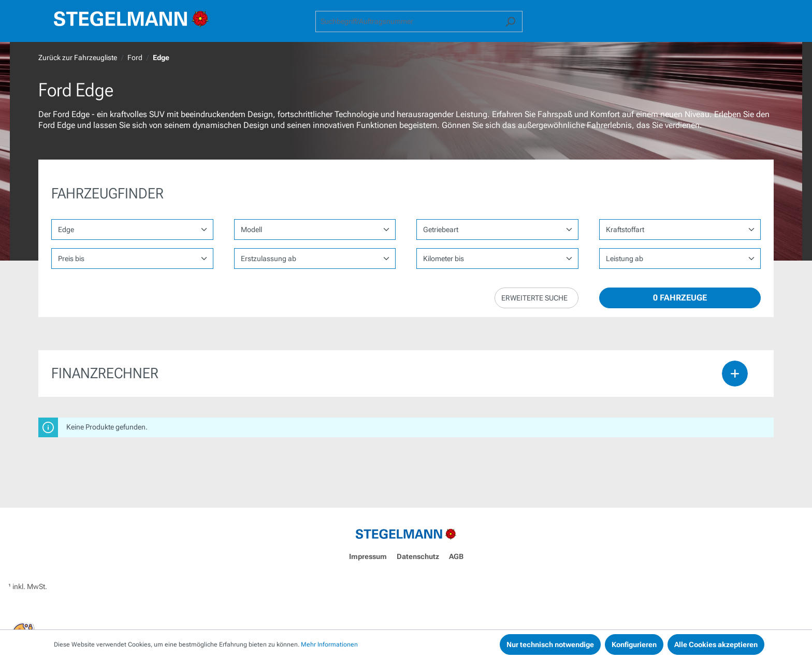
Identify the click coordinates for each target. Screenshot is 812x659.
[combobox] (407, 22)
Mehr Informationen (329, 644)
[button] (536, 298)
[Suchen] (510, 22)
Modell (251, 230)
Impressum (368, 556)
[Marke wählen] (132, 230)
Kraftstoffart (625, 230)
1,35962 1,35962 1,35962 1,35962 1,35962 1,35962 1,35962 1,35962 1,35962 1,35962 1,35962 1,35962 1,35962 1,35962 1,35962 (680, 259)
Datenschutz (418, 556)
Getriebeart (441, 230)
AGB (456, 556)
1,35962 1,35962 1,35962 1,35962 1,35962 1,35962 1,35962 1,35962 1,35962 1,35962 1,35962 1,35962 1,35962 (497, 259)
